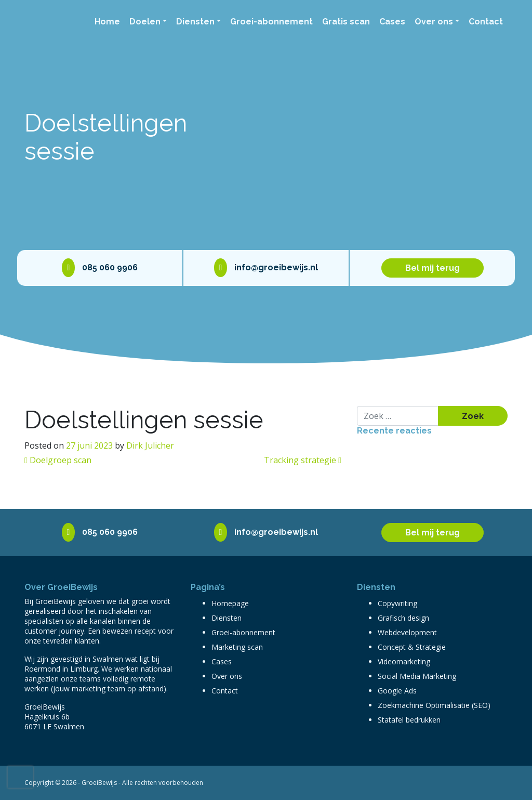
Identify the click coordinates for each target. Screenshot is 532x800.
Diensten (195, 22)
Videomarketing (404, 661)
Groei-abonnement (271, 22)
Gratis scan (346, 22)
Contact (486, 22)
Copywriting (397, 603)
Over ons (434, 22)
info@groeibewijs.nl (266, 267)
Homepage (230, 603)
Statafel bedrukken (409, 720)
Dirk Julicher (150, 445)
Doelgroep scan (58, 460)
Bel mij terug (433, 268)
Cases (392, 22)
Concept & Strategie (412, 647)
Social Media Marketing (417, 676)
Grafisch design (403, 618)
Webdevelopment (407, 632)
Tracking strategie (303, 460)
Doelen (145, 22)
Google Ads (397, 691)
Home (107, 22)
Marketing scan (237, 647)
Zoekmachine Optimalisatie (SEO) (434, 705)
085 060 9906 (100, 267)
